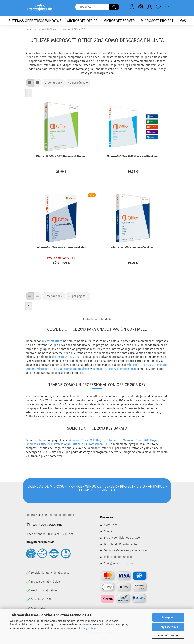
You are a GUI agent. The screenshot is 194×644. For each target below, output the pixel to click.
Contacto (110, 531)
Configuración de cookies (120, 563)
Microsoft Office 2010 (66, 357)
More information (168, 636)
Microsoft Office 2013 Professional (133, 248)
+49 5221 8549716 (47, 525)
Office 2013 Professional (55, 444)
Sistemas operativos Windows (35, 21)
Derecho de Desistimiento (120, 544)
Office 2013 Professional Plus (91, 444)
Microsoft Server (119, 21)
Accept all (168, 617)
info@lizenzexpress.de (40, 542)
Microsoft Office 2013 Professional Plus (61, 248)
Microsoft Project (157, 21)
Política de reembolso (118, 557)
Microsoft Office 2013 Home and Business (133, 156)
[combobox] (53, 83)
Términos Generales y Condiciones (126, 551)
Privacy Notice (87, 628)
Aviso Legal (111, 525)
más (183, 21)
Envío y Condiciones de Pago (122, 538)
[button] (141, 7)
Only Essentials (168, 627)
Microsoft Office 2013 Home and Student (61, 156)
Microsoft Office (82, 21)
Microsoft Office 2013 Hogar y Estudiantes (95, 440)
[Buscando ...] (114, 7)
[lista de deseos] (158, 7)
